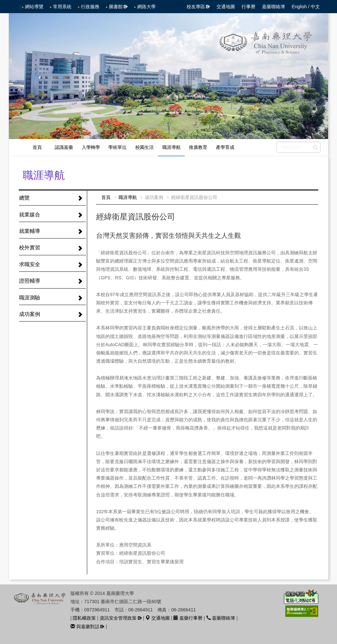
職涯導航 (171, 147)
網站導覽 (34, 7)
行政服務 (90, 7)
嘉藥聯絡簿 (273, 7)
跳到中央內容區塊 (3, 3)
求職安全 (30, 264)
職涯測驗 (30, 298)
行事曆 (248, 7)
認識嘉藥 (64, 147)
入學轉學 (91, 147)
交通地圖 (226, 7)
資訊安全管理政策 (118, 618)
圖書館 (116, 7)
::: (21, 7)
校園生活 (144, 147)
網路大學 (146, 7)
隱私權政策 (84, 618)
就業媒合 (30, 215)
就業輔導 (30, 231)
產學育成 (225, 147)
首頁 (37, 147)
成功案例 (30, 314)
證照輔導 (30, 281)
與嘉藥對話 (85, 627)
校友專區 (196, 7)
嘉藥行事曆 (188, 618)
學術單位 (117, 147)
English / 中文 (306, 7)
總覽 (24, 198)
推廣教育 (198, 147)
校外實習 (30, 248)
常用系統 (62, 7)
